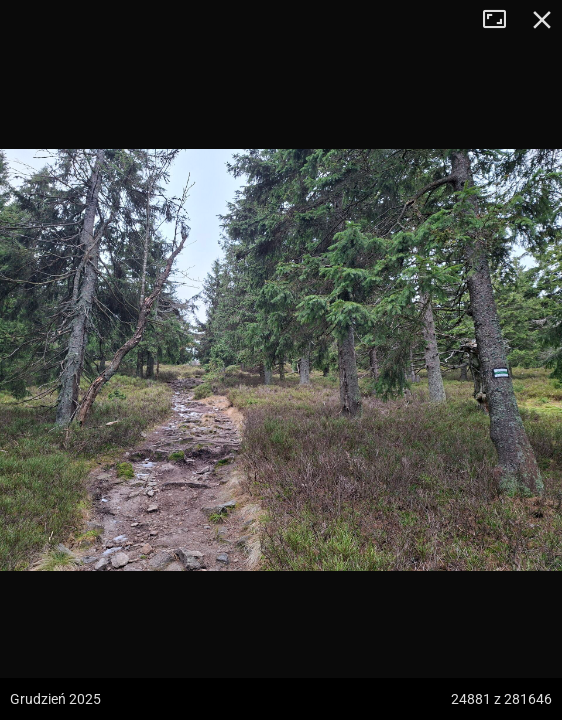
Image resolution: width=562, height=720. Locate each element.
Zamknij (542, 20)
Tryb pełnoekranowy (502, 20)
